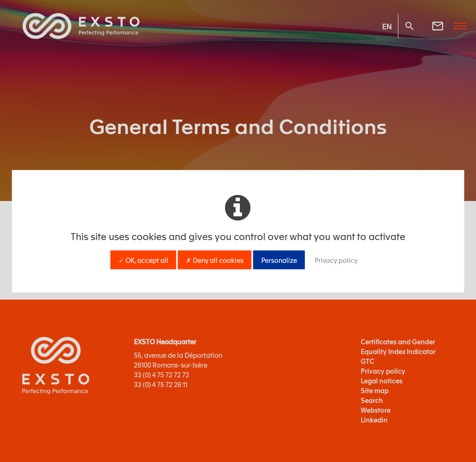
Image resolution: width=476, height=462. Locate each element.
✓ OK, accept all (143, 260)
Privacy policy (336, 260)
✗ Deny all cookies (215, 260)
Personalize (279, 260)
